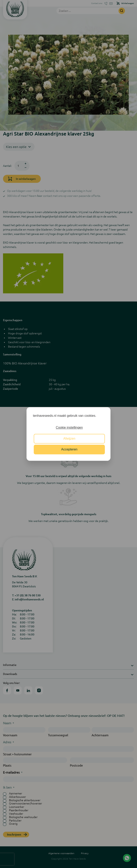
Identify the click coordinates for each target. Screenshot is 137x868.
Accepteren (69, 450)
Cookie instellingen (69, 428)
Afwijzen (69, 439)
